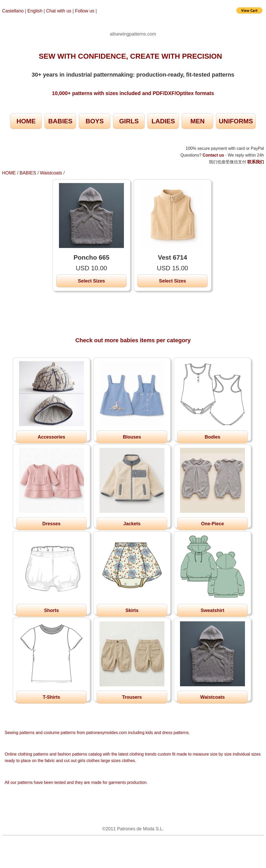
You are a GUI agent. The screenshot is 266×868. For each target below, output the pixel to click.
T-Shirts (51, 697)
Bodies (212, 437)
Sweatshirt (212, 610)
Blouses (132, 437)
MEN (198, 121)
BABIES (60, 121)
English (35, 11)
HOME (26, 121)
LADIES (163, 121)
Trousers (132, 697)
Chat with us (59, 11)
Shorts (51, 610)
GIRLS (129, 121)
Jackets (132, 524)
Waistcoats (51, 173)
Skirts (132, 610)
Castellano (13, 11)
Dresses (51, 524)
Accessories (51, 437)
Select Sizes (91, 281)
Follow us (85, 11)
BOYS (95, 121)
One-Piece (212, 524)
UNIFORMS (236, 121)
